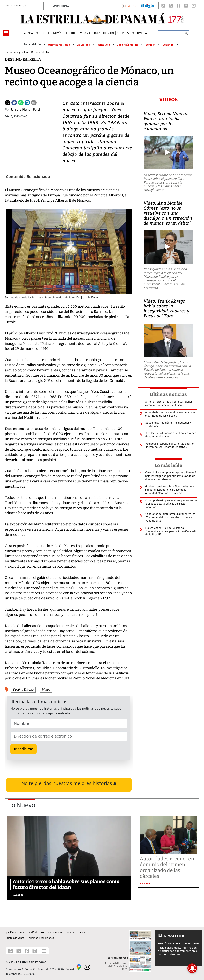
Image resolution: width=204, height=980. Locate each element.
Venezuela (104, 45)
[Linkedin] (27, 102)
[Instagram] (186, 6)
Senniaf (151, 45)
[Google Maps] (79, 967)
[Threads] (163, 6)
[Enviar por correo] (34, 102)
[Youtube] (194, 6)
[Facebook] (178, 6)
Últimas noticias (168, 394)
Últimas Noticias (59, 45)
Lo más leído (168, 465)
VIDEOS (168, 100)
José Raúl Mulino (128, 45)
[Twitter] (8, 102)
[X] (171, 6)
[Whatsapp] (21, 102)
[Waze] (87, 967)
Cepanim (168, 45)
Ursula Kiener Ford (25, 110)
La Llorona (83, 45)
